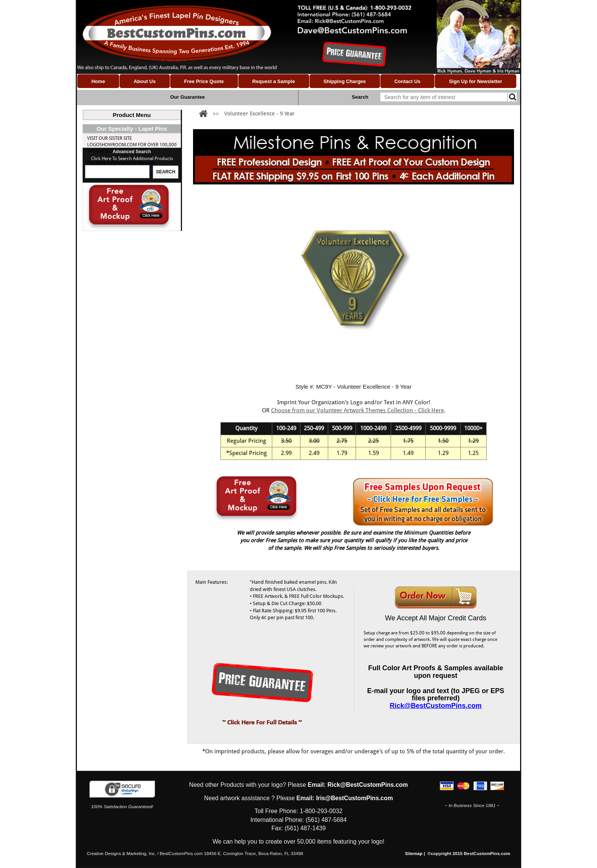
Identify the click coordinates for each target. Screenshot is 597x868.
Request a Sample (274, 81)
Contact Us (408, 81)
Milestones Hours (115, 248)
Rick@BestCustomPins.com (132, 310)
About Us (145, 81)
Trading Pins (102, 201)
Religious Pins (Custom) (115, 210)
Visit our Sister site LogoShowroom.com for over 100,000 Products (132, 285)
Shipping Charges (344, 81)
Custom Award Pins (117, 258)
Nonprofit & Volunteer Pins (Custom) (131, 163)
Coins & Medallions (110, 220)
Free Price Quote (204, 81)
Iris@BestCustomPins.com (354, 798)
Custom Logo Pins (108, 134)
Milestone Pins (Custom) (115, 172)
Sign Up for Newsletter (476, 81)
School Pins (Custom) (112, 191)
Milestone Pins (105, 229)
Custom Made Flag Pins (114, 182)
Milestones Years (114, 239)
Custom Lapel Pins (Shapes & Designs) (129, 125)
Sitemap (414, 854)
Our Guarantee (188, 97)
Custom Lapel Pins (108, 144)
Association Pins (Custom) (117, 153)
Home (98, 81)
